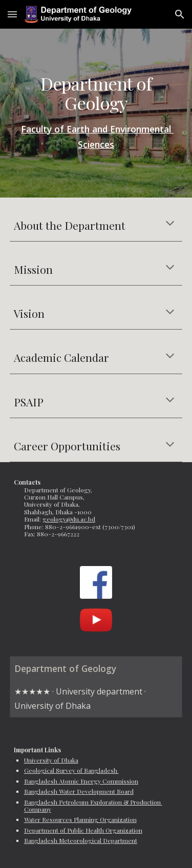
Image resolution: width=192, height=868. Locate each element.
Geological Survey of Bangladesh (71, 770)
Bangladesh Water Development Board (79, 791)
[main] (96, 113)
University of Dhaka (51, 760)
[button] (12, 14)
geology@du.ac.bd (69, 519)
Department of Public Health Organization (83, 830)
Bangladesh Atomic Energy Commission (81, 781)
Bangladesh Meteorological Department (81, 840)
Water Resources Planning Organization (80, 819)
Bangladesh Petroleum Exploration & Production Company (93, 806)
